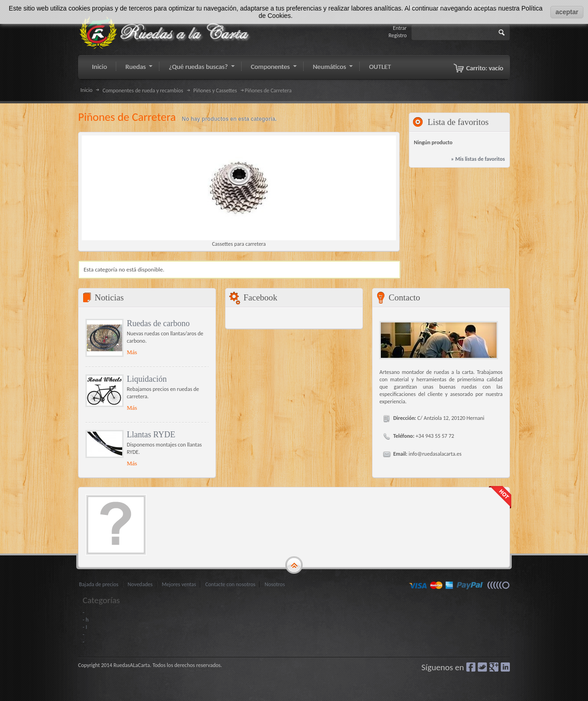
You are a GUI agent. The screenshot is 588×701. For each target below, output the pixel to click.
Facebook (471, 667)
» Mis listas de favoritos (478, 159)
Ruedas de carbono (158, 323)
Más (132, 352)
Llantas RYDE (151, 435)
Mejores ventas (179, 584)
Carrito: (485, 68)
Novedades (140, 584)
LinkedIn (505, 667)
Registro (398, 35)
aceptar (567, 12)
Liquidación (147, 379)
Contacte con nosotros (230, 584)
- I (85, 627)
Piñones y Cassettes (215, 90)
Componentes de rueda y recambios (143, 90)
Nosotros (275, 584)
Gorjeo (482, 667)
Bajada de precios (99, 584)
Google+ (494, 667)
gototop (294, 565)
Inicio (86, 90)
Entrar (400, 28)
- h (86, 620)
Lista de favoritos (458, 122)
